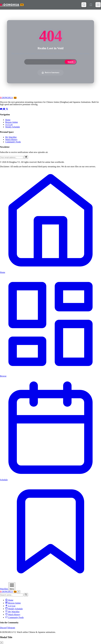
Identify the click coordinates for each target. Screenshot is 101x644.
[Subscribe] (26, 157)
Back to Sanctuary (50, 73)
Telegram (11, 628)
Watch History (11, 139)
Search (70, 62)
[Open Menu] (12, 586)
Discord (3, 628)
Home (8, 120)
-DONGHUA (12, 5)
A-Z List (9, 125)
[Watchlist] (91, 5)
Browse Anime (12, 122)
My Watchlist (11, 137)
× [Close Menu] (19, 592)
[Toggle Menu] (98, 5)
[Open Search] (84, 5)
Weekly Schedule (13, 127)
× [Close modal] (2, 643)
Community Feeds (13, 142)
